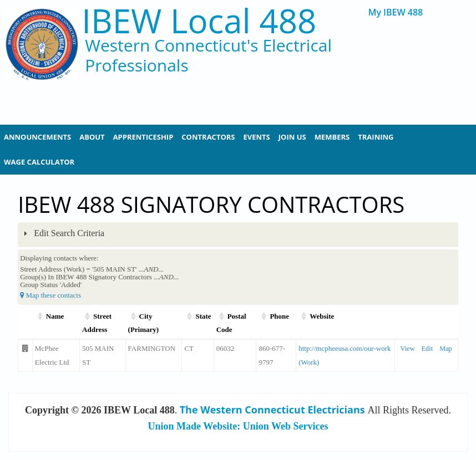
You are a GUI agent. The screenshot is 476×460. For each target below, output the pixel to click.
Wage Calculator (39, 162)
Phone (279, 316)
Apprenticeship (143, 137)
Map (446, 349)
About (92, 137)
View (408, 349)
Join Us (292, 137)
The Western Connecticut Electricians (272, 410)
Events (257, 137)
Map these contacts (50, 295)
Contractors (208, 137)
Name (55, 316)
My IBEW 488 (396, 12)
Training (376, 137)
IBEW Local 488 (199, 21)
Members (332, 137)
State (203, 316)
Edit (427, 349)
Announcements (37, 137)
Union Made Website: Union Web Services (238, 426)
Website (322, 316)
